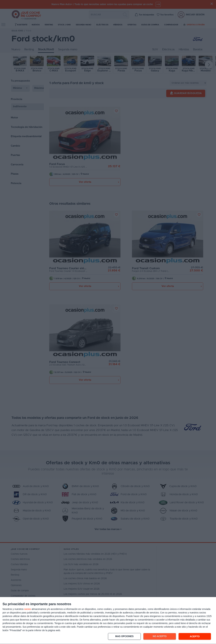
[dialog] (108, 621)
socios (28, 609)
